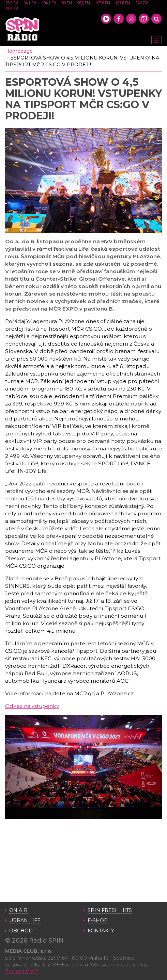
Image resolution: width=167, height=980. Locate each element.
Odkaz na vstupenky (32, 706)
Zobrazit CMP (21, 971)
